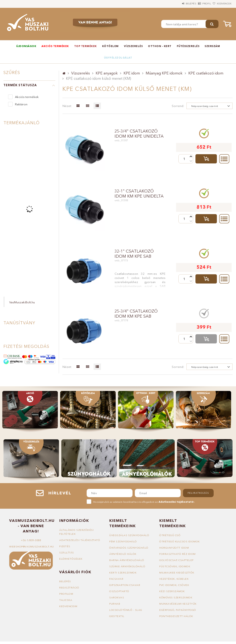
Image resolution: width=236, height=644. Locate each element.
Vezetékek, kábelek (174, 579)
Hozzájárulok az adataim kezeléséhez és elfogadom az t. (144, 502)
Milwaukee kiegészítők (177, 573)
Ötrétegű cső (170, 535)
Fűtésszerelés (188, 46)
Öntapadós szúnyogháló (129, 548)
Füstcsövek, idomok (175, 566)
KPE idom (132, 73)
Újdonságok (26, 46)
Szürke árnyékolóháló (127, 566)
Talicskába (206, 159)
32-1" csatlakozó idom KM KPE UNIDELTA (139, 194)
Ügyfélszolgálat (118, 58)
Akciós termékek (55, 46)
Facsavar (116, 579)
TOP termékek (86, 46)
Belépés (178, 4)
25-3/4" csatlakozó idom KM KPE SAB (136, 314)
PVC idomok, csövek (174, 585)
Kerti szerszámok (123, 573)
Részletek (224, 159)
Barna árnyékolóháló (127, 560)
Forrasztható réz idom (177, 554)
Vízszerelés (133, 46)
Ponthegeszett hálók (176, 616)
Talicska (66, 600)
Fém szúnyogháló (123, 541)
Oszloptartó (119, 591)
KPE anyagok (107, 73)
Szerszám (212, 46)
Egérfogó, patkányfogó (178, 610)
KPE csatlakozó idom (206, 73)
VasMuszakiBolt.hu (22, 302)
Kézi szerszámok (172, 591)
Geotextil (117, 616)
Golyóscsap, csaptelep (176, 560)
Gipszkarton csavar (125, 585)
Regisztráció (69, 588)
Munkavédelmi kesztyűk (178, 604)
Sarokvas (117, 597)
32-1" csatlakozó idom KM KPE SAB (134, 254)
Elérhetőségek (71, 559)
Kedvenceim (68, 606)
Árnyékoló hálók (123, 554)
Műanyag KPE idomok (164, 73)
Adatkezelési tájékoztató (80, 540)
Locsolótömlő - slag (126, 610)
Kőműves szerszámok (176, 597)
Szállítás (67, 552)
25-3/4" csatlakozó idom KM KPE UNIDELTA (139, 134)
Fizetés (65, 546)
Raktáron (21, 104)
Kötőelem (110, 46)
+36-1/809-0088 (31, 540)
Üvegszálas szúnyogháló (129, 535)
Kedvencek (222, 4)
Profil (199, 4)
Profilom (66, 594)
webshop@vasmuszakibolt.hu (32, 547)
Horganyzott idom (174, 548)
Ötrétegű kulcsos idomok (180, 541)
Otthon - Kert (160, 46)
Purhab (115, 604)
